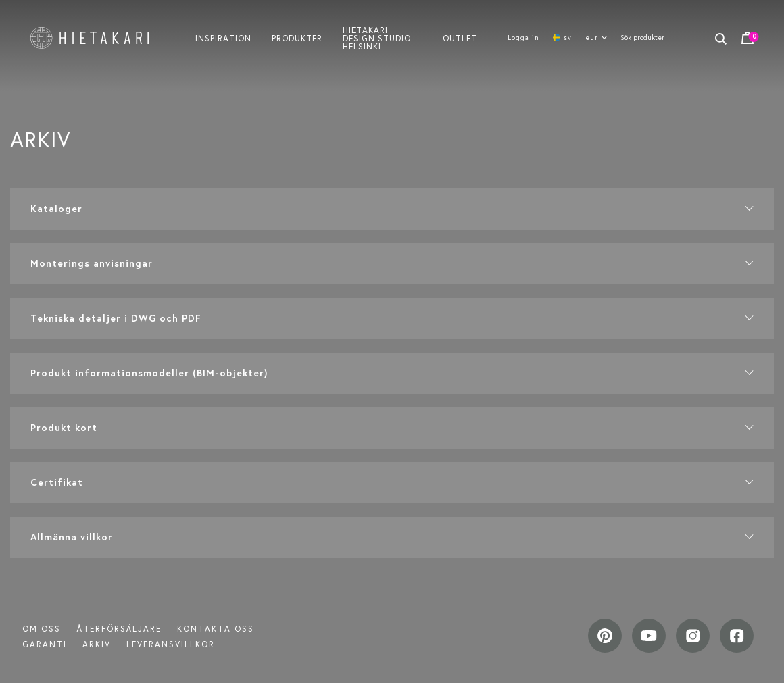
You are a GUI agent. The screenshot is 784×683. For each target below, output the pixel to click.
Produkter (297, 38)
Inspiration (223, 38)
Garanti (45, 644)
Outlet (460, 38)
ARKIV (97, 644)
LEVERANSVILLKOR (171, 644)
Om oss (42, 629)
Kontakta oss (216, 629)
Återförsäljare (119, 629)
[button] (392, 209)
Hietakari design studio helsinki (377, 38)
